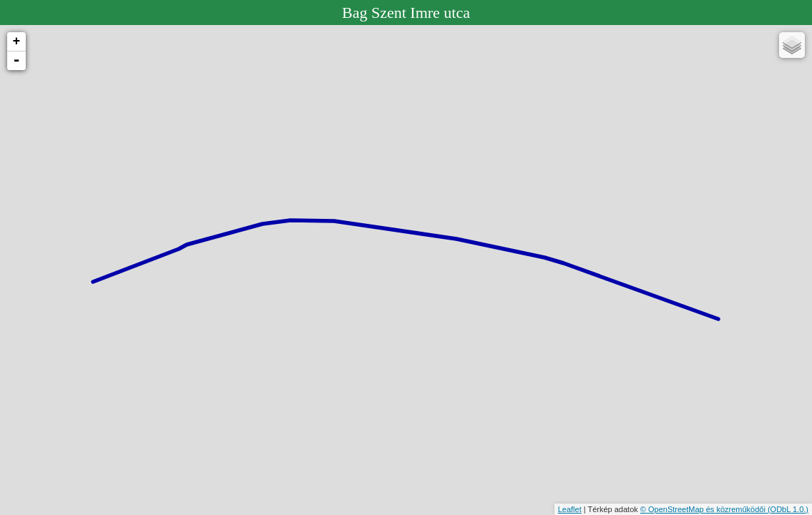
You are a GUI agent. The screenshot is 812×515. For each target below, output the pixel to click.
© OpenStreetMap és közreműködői (704, 509)
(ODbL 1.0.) (788, 509)
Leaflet (570, 509)
